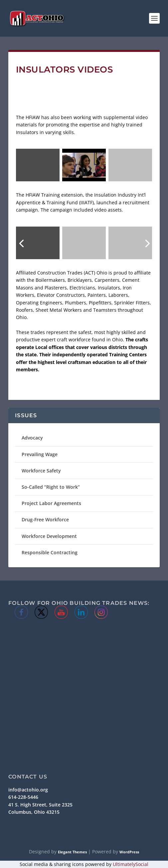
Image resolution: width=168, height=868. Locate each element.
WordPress (129, 852)
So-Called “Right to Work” (51, 487)
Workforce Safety (41, 471)
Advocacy (32, 438)
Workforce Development (49, 536)
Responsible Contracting (50, 552)
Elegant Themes (72, 852)
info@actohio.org (28, 790)
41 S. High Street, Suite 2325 (40, 805)
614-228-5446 (23, 797)
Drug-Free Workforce (45, 520)
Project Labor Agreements (51, 503)
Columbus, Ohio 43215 (34, 812)
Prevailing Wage (40, 454)
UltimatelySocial (131, 864)
